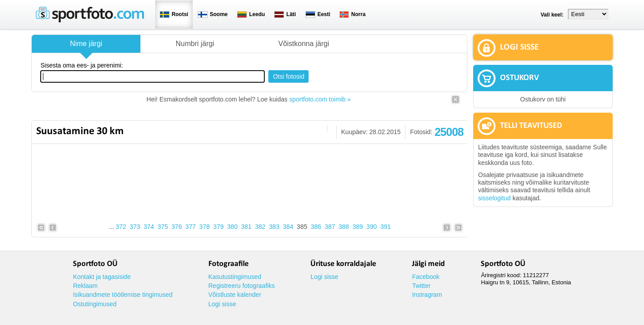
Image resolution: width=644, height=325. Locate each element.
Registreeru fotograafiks (242, 286)
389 (358, 227)
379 (218, 227)
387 (330, 227)
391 (385, 227)
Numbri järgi (195, 44)
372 (121, 227)
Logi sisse (222, 304)
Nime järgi (86, 44)
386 (316, 227)
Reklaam (85, 286)
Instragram (427, 295)
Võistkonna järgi (304, 44)
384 (288, 227)
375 (163, 227)
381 (246, 227)
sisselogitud (494, 198)
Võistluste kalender (235, 295)
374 (149, 227)
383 (274, 227)
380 (232, 227)
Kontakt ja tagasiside (102, 277)
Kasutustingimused (235, 277)
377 (190, 227)
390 (371, 227)
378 (205, 227)
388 (344, 227)
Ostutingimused (95, 304)
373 (135, 227)
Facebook (426, 277)
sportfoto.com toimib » (320, 99)
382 (260, 227)
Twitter (421, 286)
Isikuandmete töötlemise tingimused (123, 295)
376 (176, 227)
